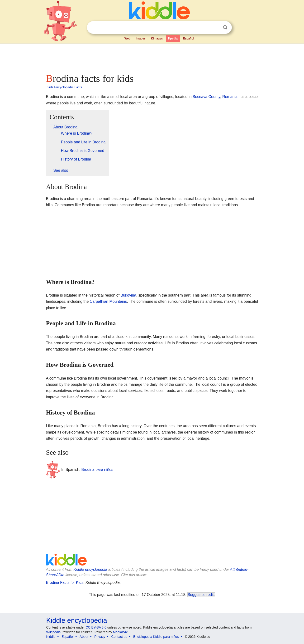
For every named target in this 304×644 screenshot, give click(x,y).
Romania (230, 97)
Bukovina (128, 295)
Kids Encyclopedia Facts (64, 87)
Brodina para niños (97, 470)
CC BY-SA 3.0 (96, 627)
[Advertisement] (152, 57)
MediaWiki (121, 632)
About (84, 637)
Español (188, 39)
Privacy (100, 637)
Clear (215, 28)
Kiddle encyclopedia (90, 569)
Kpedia (173, 39)
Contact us (119, 637)
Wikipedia (54, 632)
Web (127, 39)
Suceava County (206, 97)
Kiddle (51, 637)
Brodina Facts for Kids (65, 583)
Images (141, 39)
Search (225, 27)
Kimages (157, 39)
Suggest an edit (201, 595)
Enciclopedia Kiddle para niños (156, 637)
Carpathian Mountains (108, 301)
